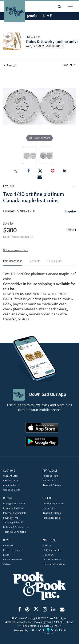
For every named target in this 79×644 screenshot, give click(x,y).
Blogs (6, 555)
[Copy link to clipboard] (16, 171)
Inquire (71, 211)
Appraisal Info (50, 476)
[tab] (13, 263)
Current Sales (11, 476)
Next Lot (69, 65)
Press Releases (11, 550)
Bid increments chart (15, 250)
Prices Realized (51, 518)
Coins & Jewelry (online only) (52, 41)
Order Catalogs (12, 490)
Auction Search (12, 485)
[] (71, 230)
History (47, 545)
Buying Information (14, 504)
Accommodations (53, 560)
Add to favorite (73, 187)
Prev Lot (10, 65)
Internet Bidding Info (15, 513)
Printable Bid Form (14, 508)
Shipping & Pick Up (14, 522)
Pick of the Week (13, 560)
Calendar (8, 545)
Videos (7, 564)
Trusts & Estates (52, 485)
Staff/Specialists (51, 550)
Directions (49, 555)
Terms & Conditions (14, 532)
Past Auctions (11, 481)
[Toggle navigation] (70, 7)
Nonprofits (49, 481)
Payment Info (11, 518)
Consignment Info (53, 504)
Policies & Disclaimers (16, 527)
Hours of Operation (54, 564)
